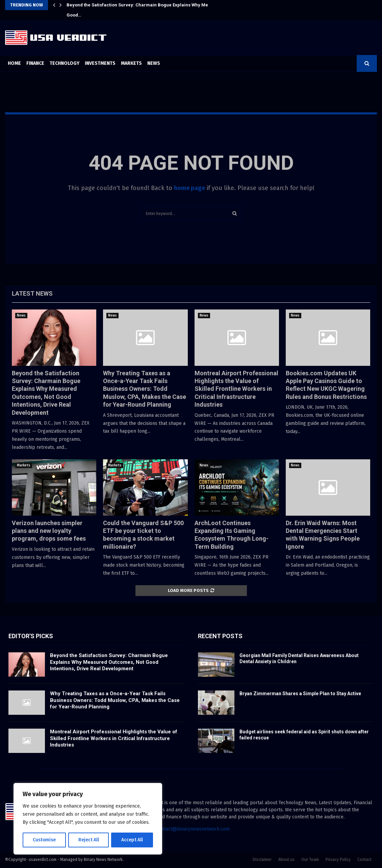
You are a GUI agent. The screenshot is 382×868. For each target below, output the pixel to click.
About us (286, 860)
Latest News (32, 293)
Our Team (310, 860)
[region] (88, 819)
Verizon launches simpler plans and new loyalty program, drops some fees (49, 531)
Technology (65, 63)
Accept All (132, 840)
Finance (35, 63)
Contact (364, 860)
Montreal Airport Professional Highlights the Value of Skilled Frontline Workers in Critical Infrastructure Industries (236, 389)
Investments (100, 63)
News (154, 63)
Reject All (88, 840)
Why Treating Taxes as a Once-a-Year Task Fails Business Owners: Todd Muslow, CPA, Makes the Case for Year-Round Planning (145, 389)
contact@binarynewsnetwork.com (193, 829)
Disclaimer (262, 860)
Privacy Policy (338, 860)
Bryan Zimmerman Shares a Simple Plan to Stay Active (300, 694)
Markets (131, 63)
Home (14, 63)
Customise (44, 840)
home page (189, 188)
